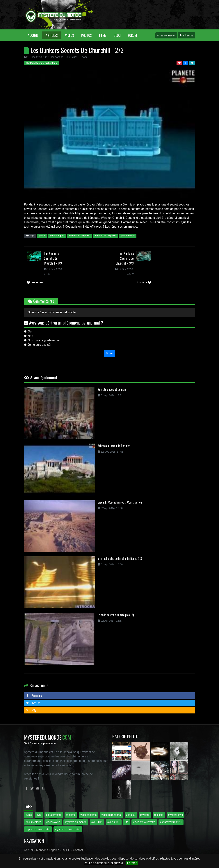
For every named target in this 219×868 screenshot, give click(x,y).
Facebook (34, 696)
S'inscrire (186, 36)
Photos (87, 35)
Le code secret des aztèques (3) (116, 615)
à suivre (144, 282)
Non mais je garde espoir (44, 340)
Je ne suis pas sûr (40, 345)
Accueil (35, 35)
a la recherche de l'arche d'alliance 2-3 (120, 559)
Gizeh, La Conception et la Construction (120, 502)
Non (30, 336)
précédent (35, 282)
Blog (117, 35)
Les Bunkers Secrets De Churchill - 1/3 (53, 258)
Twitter (33, 703)
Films (103, 35)
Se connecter (166, 36)
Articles (52, 35)
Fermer (132, 863)
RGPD (66, 850)
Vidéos (70, 35)
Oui (30, 331)
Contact (78, 850)
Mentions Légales (48, 850)
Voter (109, 353)
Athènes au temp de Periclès (114, 446)
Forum (132, 35)
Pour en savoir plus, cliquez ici (104, 863)
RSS (31, 710)
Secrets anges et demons (112, 389)
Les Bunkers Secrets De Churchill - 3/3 (125, 258)
